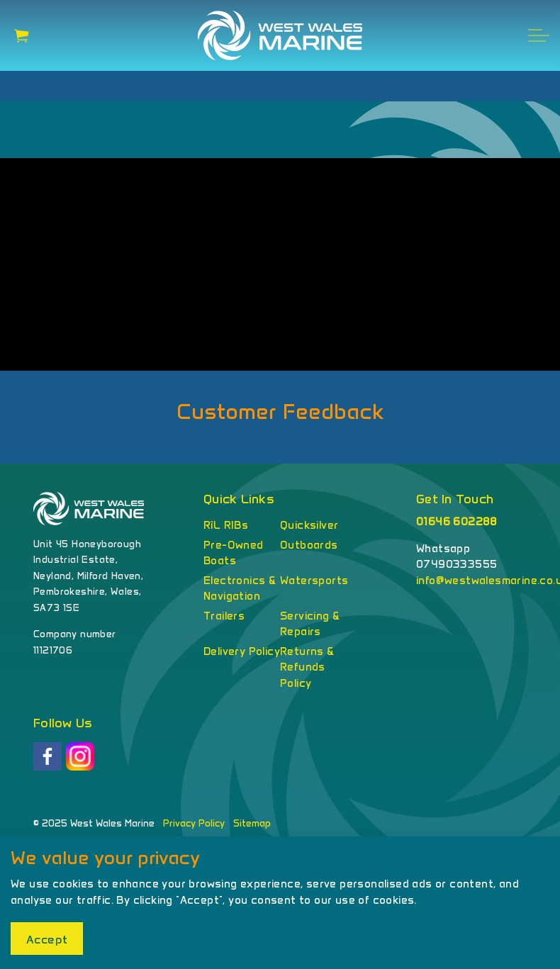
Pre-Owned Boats (234, 553)
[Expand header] (539, 35)
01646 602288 (457, 522)
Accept (47, 939)
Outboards (309, 545)
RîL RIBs (226, 525)
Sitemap (252, 823)
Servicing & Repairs (310, 624)
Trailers (224, 616)
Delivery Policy (242, 651)
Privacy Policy (194, 823)
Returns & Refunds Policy (307, 667)
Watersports (314, 581)
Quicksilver (309, 525)
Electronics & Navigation (240, 589)
